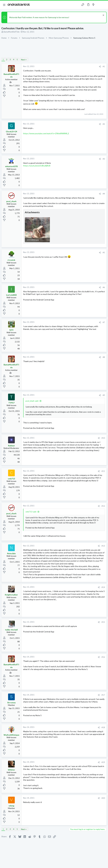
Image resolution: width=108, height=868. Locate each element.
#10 (103, 438)
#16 (103, 657)
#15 (103, 622)
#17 (103, 695)
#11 (103, 471)
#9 (104, 395)
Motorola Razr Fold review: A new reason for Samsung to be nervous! (39, 17)
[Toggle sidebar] (99, 5)
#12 (103, 506)
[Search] (104, 5)
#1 (104, 66)
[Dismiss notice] (103, 16)
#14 (103, 587)
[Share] (100, 67)
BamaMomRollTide (11, 32)
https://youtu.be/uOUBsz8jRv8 (37, 166)
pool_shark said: (32, 401)
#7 (104, 322)
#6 (104, 287)
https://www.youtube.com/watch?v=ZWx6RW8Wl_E (46, 133)
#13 (103, 546)
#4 (104, 194)
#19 (103, 762)
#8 (104, 357)
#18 (103, 727)
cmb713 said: (31, 512)
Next (23, 60)
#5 (104, 252)
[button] (4, 5)
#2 (104, 124)
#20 (103, 798)
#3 (104, 159)
